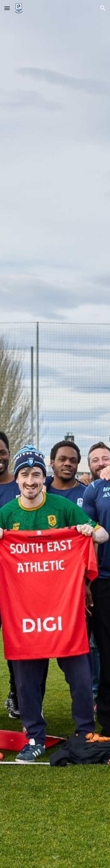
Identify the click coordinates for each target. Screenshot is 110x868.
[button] (7, 8)
